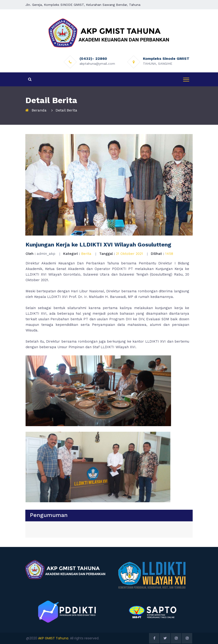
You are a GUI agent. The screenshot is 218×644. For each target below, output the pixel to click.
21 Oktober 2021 (129, 254)
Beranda (39, 110)
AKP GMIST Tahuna (53, 638)
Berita (86, 254)
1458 (169, 254)
